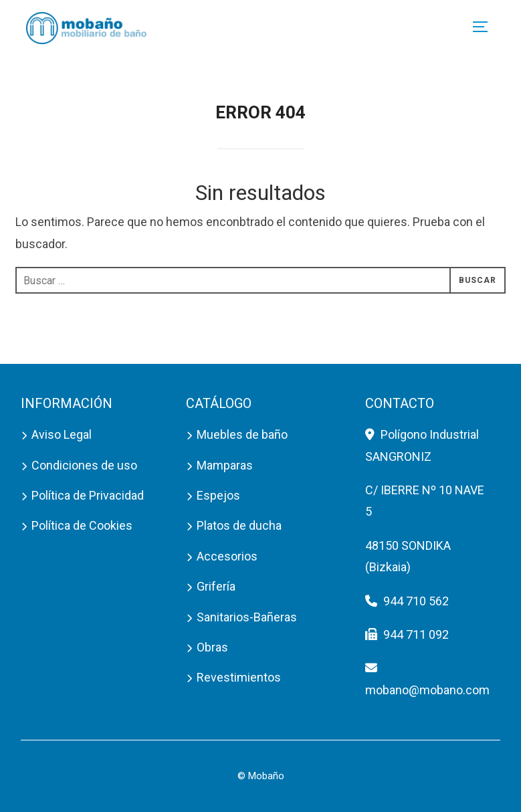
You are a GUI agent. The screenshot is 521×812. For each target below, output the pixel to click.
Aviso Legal (62, 434)
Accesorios (227, 556)
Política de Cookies (82, 525)
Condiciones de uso (84, 465)
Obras (212, 647)
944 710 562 (416, 601)
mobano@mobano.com (427, 690)
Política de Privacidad (88, 495)
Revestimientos (239, 677)
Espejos (218, 495)
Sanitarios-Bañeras (247, 617)
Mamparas (225, 465)
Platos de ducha (239, 525)
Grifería (216, 586)
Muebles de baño (242, 434)
